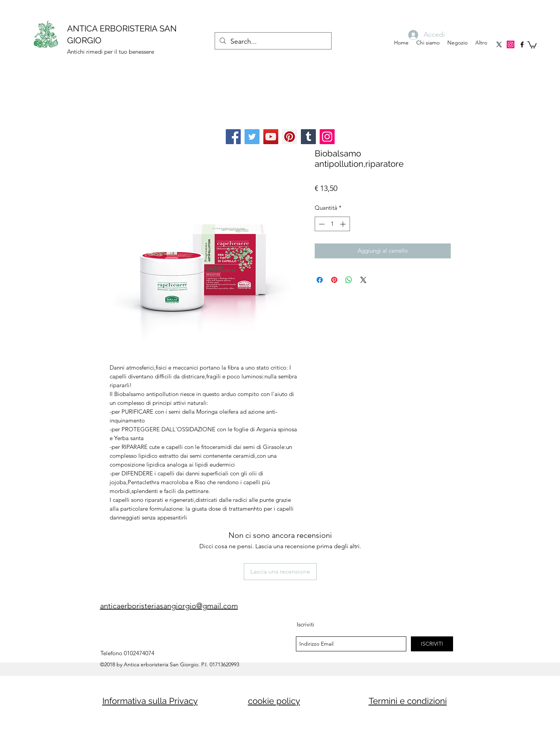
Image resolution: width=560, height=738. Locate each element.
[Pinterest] (290, 137)
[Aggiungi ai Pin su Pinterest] (334, 280)
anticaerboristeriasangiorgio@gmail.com (169, 606)
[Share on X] (363, 280)
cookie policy (274, 701)
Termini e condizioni (408, 701)
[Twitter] (252, 137)
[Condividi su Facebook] (320, 280)
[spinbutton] (332, 224)
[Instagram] (511, 44)
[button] (532, 44)
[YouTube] (271, 137)
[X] (499, 44)
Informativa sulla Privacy (150, 701)
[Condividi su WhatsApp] (349, 280)
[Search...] (273, 42)
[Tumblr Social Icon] (308, 137)
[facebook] (522, 44)
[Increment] (344, 224)
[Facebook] (233, 137)
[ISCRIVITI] (432, 644)
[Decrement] (321, 224)
